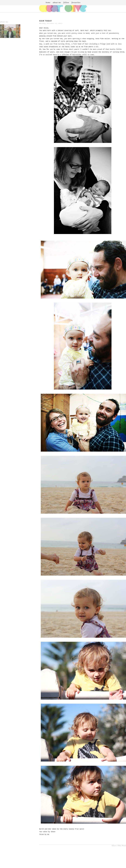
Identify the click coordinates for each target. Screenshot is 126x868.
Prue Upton (80, 829)
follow (66, 3)
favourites (76, 3)
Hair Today (46, 21)
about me (57, 3)
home (48, 3)
